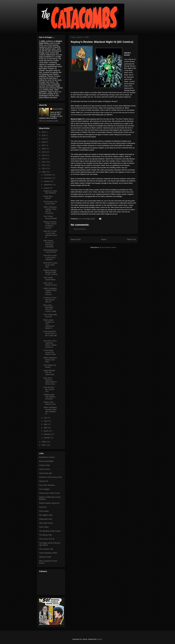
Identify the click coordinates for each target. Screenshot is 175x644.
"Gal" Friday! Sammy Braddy (50, 217)
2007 (44, 445)
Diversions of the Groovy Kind (50, 477)
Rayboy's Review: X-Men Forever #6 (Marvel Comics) (50, 225)
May (46, 424)
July (46, 418)
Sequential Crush (46, 519)
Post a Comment (80, 229)
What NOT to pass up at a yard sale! (50, 265)
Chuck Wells (58, 109)
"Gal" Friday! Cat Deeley (50, 366)
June (46, 421)
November (48, 178)
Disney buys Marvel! (48, 197)
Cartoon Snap (44, 465)
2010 (44, 168)
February (47, 434)
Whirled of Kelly (45, 557)
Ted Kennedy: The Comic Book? (50, 203)
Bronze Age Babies (46, 461)
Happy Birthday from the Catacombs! (49, 373)
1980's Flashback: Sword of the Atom (50, 360)
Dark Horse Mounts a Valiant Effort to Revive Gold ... (50, 381)
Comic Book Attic (46, 473)
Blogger (99, 639)
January (47, 438)
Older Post (131, 239)
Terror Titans (44, 527)
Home (104, 239)
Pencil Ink (43, 507)
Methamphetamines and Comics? (50, 251)
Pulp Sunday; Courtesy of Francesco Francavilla (49, 244)
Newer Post (76, 239)
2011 (44, 165)
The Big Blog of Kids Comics (50, 531)
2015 (44, 152)
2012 (44, 162)
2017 (44, 145)
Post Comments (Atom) (108, 247)
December (48, 175)
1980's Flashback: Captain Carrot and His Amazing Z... (50, 210)
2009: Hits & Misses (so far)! (50, 284)
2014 (44, 155)
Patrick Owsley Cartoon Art (49, 503)
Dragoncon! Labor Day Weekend (50, 192)
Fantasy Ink (44, 481)
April (46, 428)
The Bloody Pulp (45, 535)
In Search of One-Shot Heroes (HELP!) (50, 300)
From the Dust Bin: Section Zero (49, 389)
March (46, 431)
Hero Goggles (44, 489)
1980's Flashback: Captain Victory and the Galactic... (50, 291)
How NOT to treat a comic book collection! (50, 258)
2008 (44, 442)
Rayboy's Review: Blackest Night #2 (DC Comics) (50, 272)
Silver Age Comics (46, 523)
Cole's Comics (45, 469)
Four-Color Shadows (47, 485)
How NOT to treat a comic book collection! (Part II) (50, 234)
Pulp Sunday (44, 511)
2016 (44, 149)
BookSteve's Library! (47, 457)
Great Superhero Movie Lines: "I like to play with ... (50, 334)
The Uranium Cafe (46, 549)
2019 (44, 139)
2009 (44, 172)
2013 (44, 159)
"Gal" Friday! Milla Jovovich (50, 316)
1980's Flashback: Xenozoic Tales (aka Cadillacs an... (50, 410)
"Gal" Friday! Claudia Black (50, 279)
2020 (44, 135)
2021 (44, 132)
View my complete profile (49, 121)
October (47, 181)
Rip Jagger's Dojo (46, 515)
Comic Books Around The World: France (50, 352)
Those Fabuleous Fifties (48, 553)
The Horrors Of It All (47, 539)
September (48, 185)
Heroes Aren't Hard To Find (49, 493)
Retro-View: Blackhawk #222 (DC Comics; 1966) (50, 308)
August (47, 188)
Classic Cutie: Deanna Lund (49, 403)
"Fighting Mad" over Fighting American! (49, 397)
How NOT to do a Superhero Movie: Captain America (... (50, 344)
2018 (44, 142)
